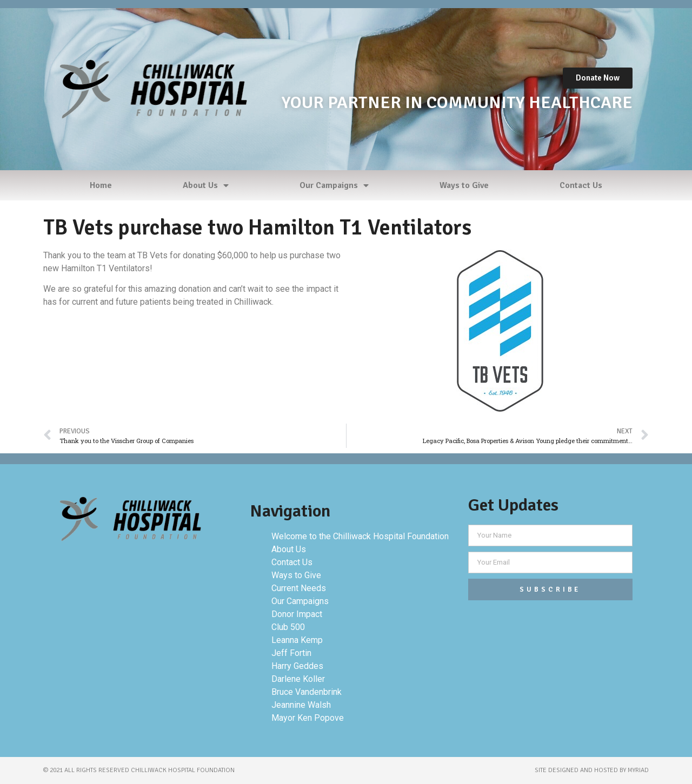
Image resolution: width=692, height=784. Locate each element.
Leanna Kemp (297, 640)
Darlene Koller (298, 679)
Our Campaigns (334, 185)
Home (101, 185)
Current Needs (299, 588)
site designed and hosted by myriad (592, 770)
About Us (206, 185)
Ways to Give (464, 185)
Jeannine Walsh (301, 705)
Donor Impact (297, 614)
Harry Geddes (297, 666)
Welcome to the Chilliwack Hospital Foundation (360, 536)
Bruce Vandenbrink (307, 692)
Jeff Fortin (291, 653)
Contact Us (581, 185)
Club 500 (288, 627)
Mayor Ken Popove (308, 718)
